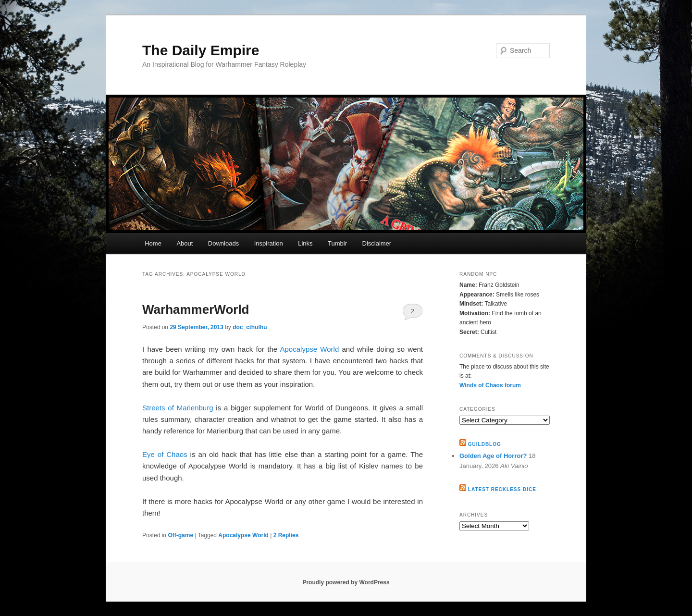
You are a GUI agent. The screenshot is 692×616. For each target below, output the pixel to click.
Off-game (180, 535)
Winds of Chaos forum (490, 385)
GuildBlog (485, 444)
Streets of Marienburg (178, 408)
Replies (286, 535)
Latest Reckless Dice (502, 489)
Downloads (223, 243)
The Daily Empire (201, 50)
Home (153, 243)
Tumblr (337, 243)
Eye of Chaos (165, 454)
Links (305, 243)
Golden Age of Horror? (493, 456)
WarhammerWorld (196, 309)
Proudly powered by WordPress (346, 582)
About (185, 243)
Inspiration (269, 243)
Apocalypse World (310, 349)
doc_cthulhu (250, 327)
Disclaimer (377, 243)
